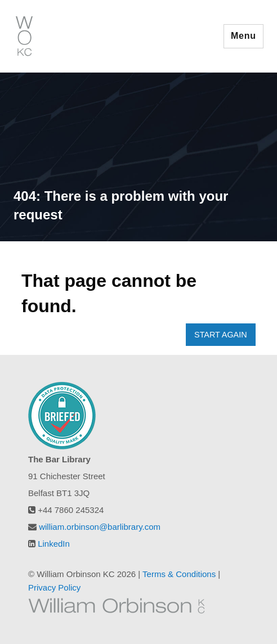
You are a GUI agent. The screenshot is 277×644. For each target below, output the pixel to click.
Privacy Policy (54, 587)
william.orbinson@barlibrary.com (100, 527)
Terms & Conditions (179, 574)
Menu (244, 36)
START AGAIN (221, 335)
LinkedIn (54, 544)
